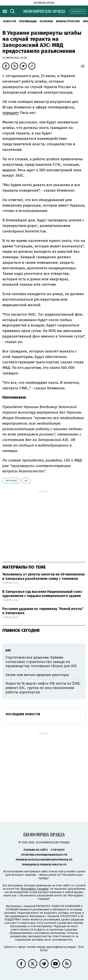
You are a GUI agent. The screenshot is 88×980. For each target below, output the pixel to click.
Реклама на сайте (36, 850)
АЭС (26, 481)
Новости (10, 21)
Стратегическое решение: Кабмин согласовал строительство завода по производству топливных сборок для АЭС (41, 662)
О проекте (58, 850)
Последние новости (23, 714)
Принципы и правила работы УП (44, 865)
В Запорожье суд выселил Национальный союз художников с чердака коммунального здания (42, 594)
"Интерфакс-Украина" (34, 889)
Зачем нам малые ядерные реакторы (37, 675)
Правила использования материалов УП (44, 860)
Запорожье (11, 481)
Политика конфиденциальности (44, 855)
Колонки (46, 21)
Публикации (28, 21)
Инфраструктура (68, 21)
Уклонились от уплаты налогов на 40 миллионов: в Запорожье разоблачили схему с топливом (44, 576)
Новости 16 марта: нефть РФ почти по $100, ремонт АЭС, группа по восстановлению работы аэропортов (43, 688)
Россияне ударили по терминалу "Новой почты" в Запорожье (43, 611)
